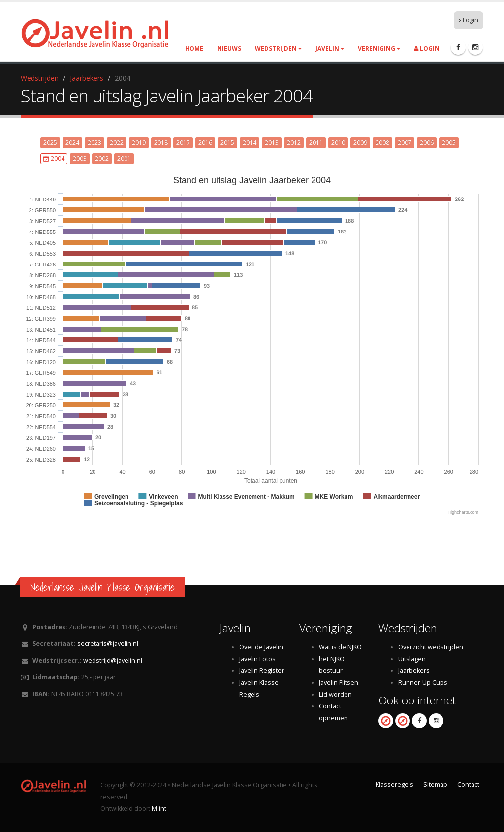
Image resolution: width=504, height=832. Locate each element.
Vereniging (379, 49)
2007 (405, 143)
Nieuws (229, 49)
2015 (227, 143)
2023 (94, 143)
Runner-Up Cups (423, 682)
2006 (427, 143)
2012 (294, 143)
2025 (50, 143)
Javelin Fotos (257, 659)
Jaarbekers (87, 78)
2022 (117, 143)
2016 (205, 143)
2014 (250, 143)
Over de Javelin (261, 647)
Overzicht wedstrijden (431, 647)
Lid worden (335, 694)
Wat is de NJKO (340, 647)
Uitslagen (412, 659)
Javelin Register (262, 671)
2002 (102, 158)
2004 (54, 158)
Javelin (330, 49)
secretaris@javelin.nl (108, 644)
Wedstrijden (278, 49)
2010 (338, 143)
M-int (159, 809)
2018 (161, 143)
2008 (382, 143)
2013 (272, 143)
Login (469, 20)
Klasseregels (394, 784)
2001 (124, 158)
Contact (468, 784)
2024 (72, 143)
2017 (183, 143)
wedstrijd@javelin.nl (113, 660)
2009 (360, 143)
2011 (316, 143)
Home (194, 49)
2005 (449, 143)
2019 (139, 143)
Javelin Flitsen (339, 682)
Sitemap (435, 784)
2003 (80, 158)
